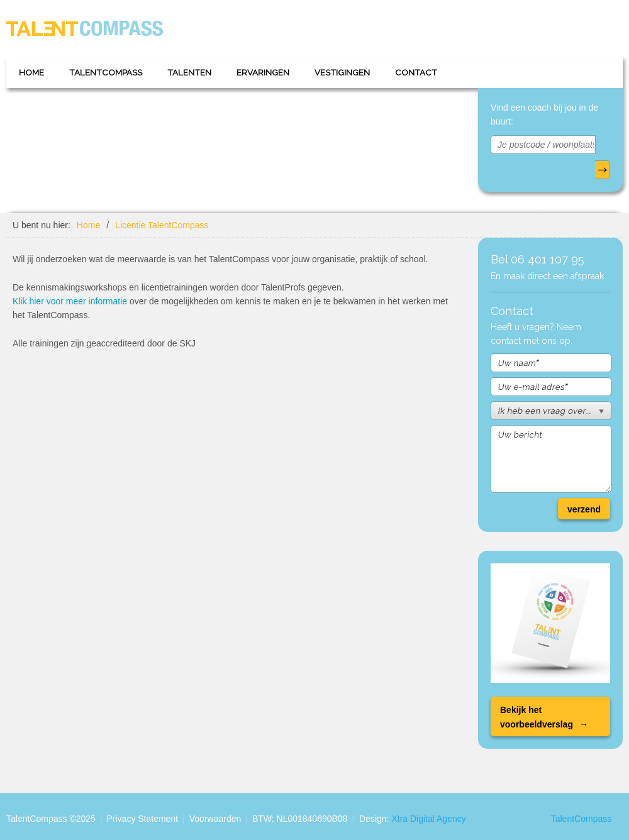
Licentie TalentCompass (162, 225)
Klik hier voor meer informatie (70, 301)
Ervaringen (263, 72)
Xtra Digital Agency (428, 819)
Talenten (189, 72)
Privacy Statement (142, 819)
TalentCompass (106, 72)
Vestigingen (342, 72)
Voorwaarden (215, 819)
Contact (416, 72)
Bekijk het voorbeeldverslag (537, 717)
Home (31, 72)
